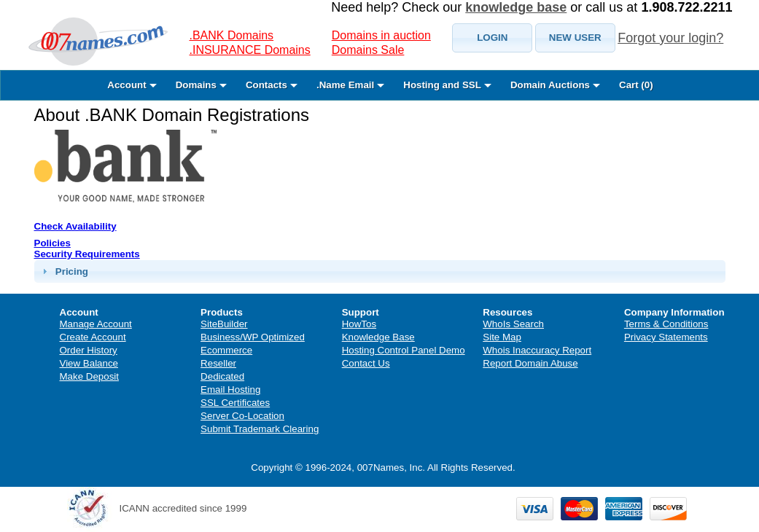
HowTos (359, 324)
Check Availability (75, 226)
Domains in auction (381, 35)
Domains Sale (368, 50)
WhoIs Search (513, 324)
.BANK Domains (232, 35)
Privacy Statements (666, 337)
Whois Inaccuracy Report (537, 350)
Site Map (502, 337)
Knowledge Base (378, 337)
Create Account (93, 337)
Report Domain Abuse (530, 363)
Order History (89, 350)
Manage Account (96, 324)
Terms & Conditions (666, 324)
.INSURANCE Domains (250, 50)
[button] (492, 38)
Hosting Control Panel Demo (404, 350)
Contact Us (366, 363)
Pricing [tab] (63, 271)
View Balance (89, 363)
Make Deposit (90, 376)
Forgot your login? (670, 38)
